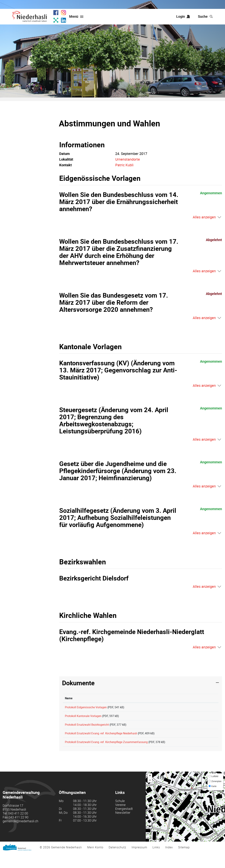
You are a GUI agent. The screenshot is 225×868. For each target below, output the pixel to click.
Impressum (139, 862)
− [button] (150, 795)
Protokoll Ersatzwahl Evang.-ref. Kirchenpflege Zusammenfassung (106, 754)
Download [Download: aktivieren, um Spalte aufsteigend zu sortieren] (197, 698)
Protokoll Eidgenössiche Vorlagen (86, 707)
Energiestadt (124, 824)
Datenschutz (117, 862)
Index (169, 862)
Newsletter (123, 828)
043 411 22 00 (18, 828)
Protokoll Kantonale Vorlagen (83, 719)
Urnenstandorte (128, 159)
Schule (120, 816)
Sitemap (184, 862)
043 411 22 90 (18, 832)
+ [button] (150, 791)
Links (156, 862)
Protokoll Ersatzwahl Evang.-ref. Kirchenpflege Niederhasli (101, 742)
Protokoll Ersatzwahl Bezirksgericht (87, 731)
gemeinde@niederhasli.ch (20, 836)
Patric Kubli (124, 165)
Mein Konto (95, 862)
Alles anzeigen (204, 217)
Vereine (120, 820)
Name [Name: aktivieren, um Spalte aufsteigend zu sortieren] (69, 698)
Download (204, 709)
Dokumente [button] (78, 683)
